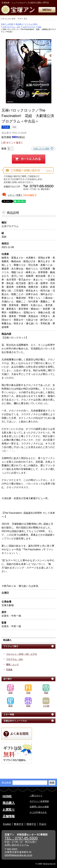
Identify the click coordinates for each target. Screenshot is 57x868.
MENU (47, 10)
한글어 (43, 824)
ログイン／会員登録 (39, 801)
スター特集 (9, 714)
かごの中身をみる (38, 812)
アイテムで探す (31, 24)
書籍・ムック (12, 664)
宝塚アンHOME (7, 24)
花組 (39, 27)
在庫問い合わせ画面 (39, 807)
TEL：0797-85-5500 (21, 838)
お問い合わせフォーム (17, 845)
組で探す (8, 679)
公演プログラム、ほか (11, 27)
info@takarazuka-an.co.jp (18, 855)
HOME (7, 796)
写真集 (9, 670)
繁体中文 (19, 824)
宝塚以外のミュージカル (15, 721)
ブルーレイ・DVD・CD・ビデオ (22, 654)
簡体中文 (31, 824)
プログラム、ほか (15, 659)
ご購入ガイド (36, 796)
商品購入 (19, 24)
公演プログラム (29, 27)
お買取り (9, 810)
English (7, 824)
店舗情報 (9, 816)
